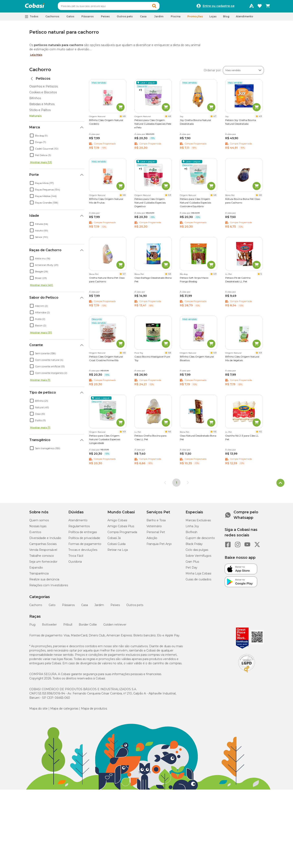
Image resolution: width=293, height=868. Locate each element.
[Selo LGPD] (247, 674)
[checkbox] (32, 137)
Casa (85, 607)
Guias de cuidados (198, 581)
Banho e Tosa (156, 522)
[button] (162, 7)
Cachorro (40, 71)
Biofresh (191, 534)
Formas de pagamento (85, 546)
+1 (140, 92)
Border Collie (88, 626)
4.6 (169, 433)
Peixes (115, 607)
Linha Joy (192, 528)
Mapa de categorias (64, 710)
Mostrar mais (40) (42, 287)
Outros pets (135, 607)
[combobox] (116, 7)
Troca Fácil (76, 558)
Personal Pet (156, 534)
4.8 (124, 118)
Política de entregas (83, 534)
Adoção (152, 540)
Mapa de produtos (94, 710)
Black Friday (194, 546)
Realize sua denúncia (44, 581)
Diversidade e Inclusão (45, 540)
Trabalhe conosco (42, 558)
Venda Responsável (43, 552)
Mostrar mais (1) (40, 382)
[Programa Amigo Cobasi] (251, 7)
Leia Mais (36, 57)
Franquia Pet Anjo (159, 546)
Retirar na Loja (118, 552)
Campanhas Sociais (43, 546)
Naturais (36, 118)
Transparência (39, 575)
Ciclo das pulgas (197, 552)
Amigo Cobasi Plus (121, 528)
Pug (32, 626)
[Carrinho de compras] (268, 7)
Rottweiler (49, 626)
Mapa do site (38, 710)
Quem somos (39, 522)
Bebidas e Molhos (42, 106)
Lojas (213, 18)
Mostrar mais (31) (41, 334)
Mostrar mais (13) (41, 164)
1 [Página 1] (176, 484)
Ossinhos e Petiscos (44, 88)
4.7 (215, 118)
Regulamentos (79, 528)
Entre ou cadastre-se (219, 7)
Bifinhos (35, 100)
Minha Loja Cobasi (198, 575)
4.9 (260, 118)
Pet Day (191, 569)
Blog (226, 18)
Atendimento (244, 18)
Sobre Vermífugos (198, 558)
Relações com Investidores (49, 587)
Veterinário (154, 528)
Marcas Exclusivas (198, 522)
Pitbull (68, 626)
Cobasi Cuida (116, 546)
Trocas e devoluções (83, 552)
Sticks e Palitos (40, 112)
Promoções (195, 18)
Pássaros (68, 607)
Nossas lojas (38, 528)
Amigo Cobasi (117, 522)
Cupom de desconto (200, 540)
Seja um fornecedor (43, 563)
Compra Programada (122, 534)
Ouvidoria (75, 563)
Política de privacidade (84, 540)
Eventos (35, 534)
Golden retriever (115, 626)
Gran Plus (192, 563)
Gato (52, 607)
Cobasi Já (114, 540)
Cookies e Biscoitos (43, 94)
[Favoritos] (260, 7)
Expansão (36, 569)
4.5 (260, 433)
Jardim (99, 607)
